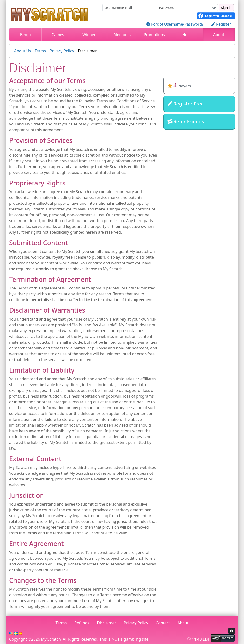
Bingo (26, 35)
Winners (90, 35)
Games (58, 35)
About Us (23, 51)
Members (122, 35)
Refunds (82, 623)
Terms (40, 51)
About (219, 35)
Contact (163, 623)
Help (186, 35)
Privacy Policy (62, 51)
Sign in (226, 8)
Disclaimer (87, 51)
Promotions (154, 35)
